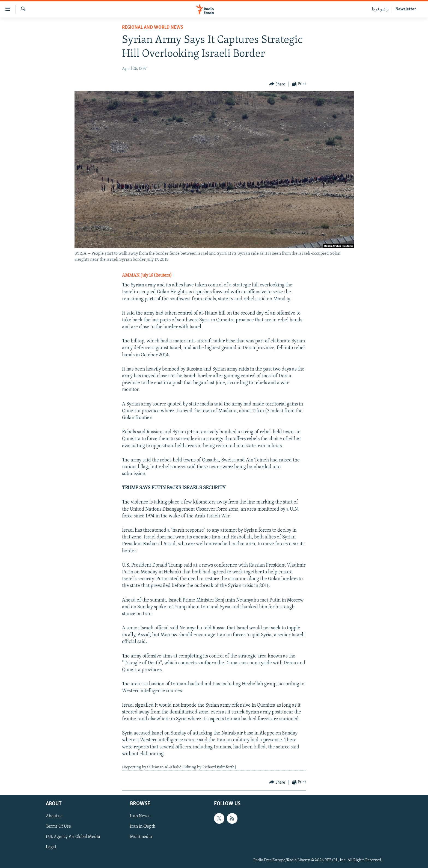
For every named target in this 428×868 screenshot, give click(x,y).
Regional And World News (153, 27)
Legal (51, 848)
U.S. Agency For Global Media (73, 837)
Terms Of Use (58, 827)
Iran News (140, 816)
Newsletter (406, 9)
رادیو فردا (380, 9)
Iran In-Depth (143, 827)
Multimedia (141, 837)
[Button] (277, 84)
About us (54, 816)
